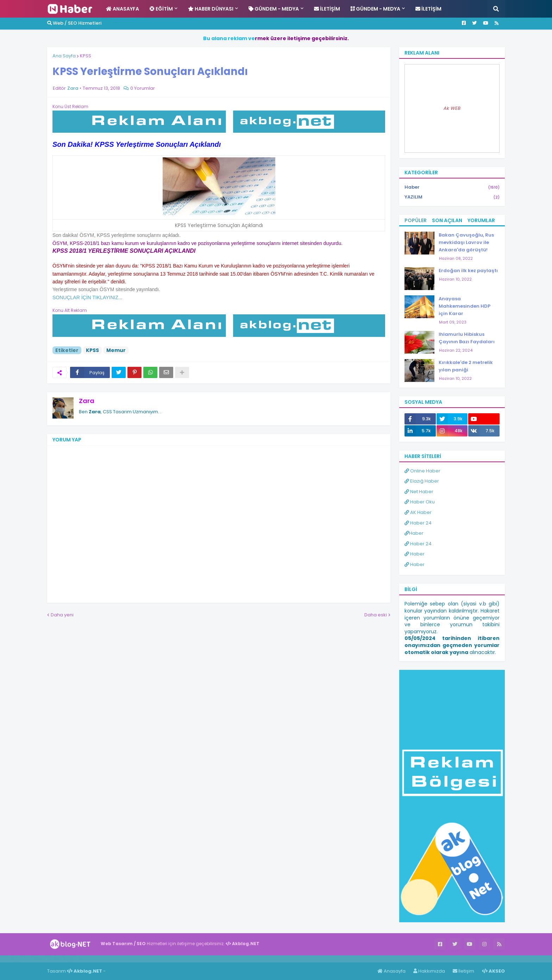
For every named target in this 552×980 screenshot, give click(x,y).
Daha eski (376, 615)
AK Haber (418, 512)
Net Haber (419, 492)
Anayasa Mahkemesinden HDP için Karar (465, 306)
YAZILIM (452, 197)
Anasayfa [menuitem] (123, 9)
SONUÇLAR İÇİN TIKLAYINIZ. (86, 297)
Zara (87, 401)
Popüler (416, 220)
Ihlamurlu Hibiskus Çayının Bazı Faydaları (467, 338)
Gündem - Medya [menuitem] (274, 9)
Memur (116, 350)
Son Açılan (447, 220)
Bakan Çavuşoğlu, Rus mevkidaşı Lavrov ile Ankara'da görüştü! (466, 242)
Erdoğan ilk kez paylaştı (468, 271)
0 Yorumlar (143, 88)
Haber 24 (418, 523)
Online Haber (422, 471)
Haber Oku (420, 502)
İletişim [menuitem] (327, 9)
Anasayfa (391, 971)
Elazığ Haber (422, 481)
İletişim (463, 971)
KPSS (86, 56)
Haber (452, 187)
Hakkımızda (429, 971)
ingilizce (73, 959)
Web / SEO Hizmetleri (74, 23)
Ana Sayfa (64, 56)
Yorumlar (481, 220)
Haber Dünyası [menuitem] (211, 9)
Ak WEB (452, 108)
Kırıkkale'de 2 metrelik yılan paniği (466, 366)
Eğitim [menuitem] (161, 9)
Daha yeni (62, 615)
